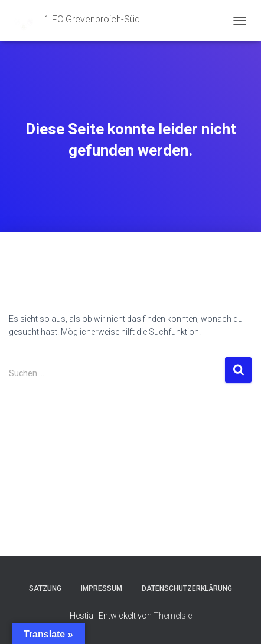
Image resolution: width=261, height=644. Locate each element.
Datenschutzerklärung (187, 588)
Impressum (102, 588)
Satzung (45, 588)
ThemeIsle (173, 616)
